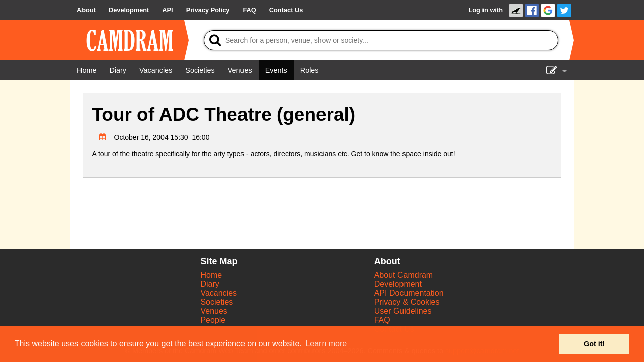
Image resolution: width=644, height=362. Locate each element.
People (213, 320)
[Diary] (118, 70)
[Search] (381, 40)
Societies (217, 302)
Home (211, 275)
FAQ (382, 320)
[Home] (87, 70)
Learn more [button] (326, 344)
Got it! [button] (594, 344)
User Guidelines (403, 311)
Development (398, 284)
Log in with (486, 10)
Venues (214, 311)
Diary (210, 284)
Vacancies (219, 293)
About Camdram (404, 275)
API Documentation (409, 293)
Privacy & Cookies (407, 302)
